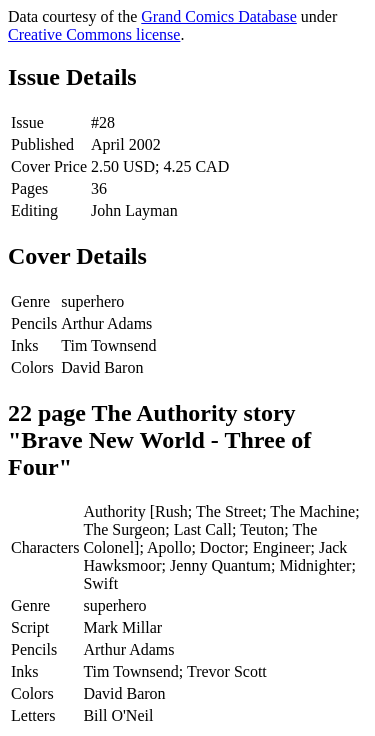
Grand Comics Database (219, 16)
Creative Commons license (94, 34)
